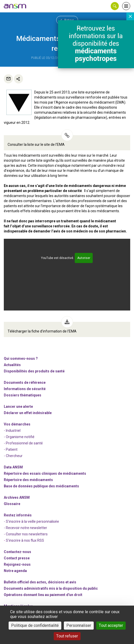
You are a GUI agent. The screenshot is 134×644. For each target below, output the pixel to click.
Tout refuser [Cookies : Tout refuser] (67, 636)
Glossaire (12, 504)
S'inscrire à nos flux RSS (25, 540)
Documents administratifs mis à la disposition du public (51, 588)
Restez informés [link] (18, 515)
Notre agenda (15, 571)
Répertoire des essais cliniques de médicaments (45, 473)
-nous (17, 564)
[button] (115, 6)
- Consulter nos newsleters (26, 534)
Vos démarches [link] (17, 424)
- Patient (11, 449)
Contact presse (17, 558)
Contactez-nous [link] (17, 552)
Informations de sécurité (25, 389)
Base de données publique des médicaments (41, 486)
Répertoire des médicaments (28, 480)
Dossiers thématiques (23, 395)
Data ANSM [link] (13, 467)
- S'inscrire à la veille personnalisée (31, 521)
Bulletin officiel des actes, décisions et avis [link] (40, 582)
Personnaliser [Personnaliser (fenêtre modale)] (79, 625)
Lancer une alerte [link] (18, 407)
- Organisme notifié (19, 437)
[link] (15, 6)
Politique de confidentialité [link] (35, 625)
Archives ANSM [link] (17, 497)
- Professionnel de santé (23, 443)
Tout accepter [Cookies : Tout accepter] (111, 625)
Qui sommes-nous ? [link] (21, 359)
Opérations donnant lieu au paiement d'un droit (43, 595)
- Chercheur (13, 456)
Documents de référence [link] (25, 383)
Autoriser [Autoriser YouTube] (84, 258)
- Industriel (12, 431)
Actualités (12, 365)
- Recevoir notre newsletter (25, 528)
